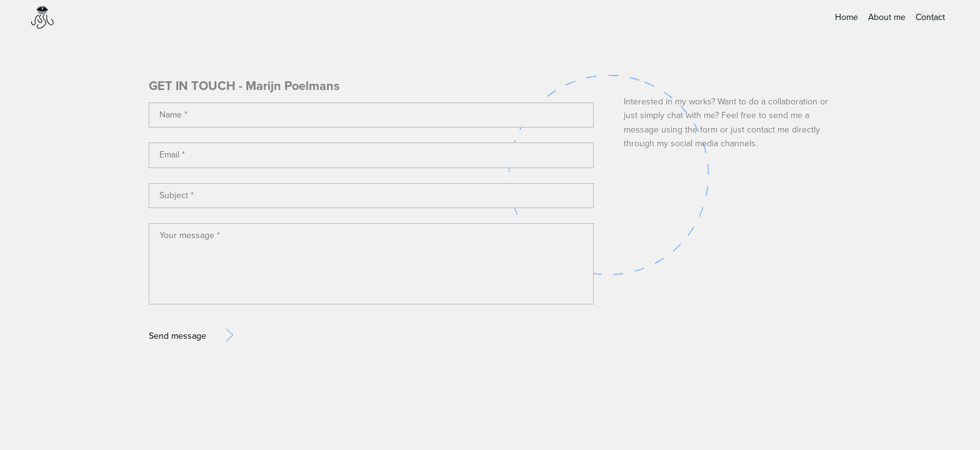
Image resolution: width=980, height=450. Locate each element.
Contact (930, 17)
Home (847, 17)
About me (887, 17)
